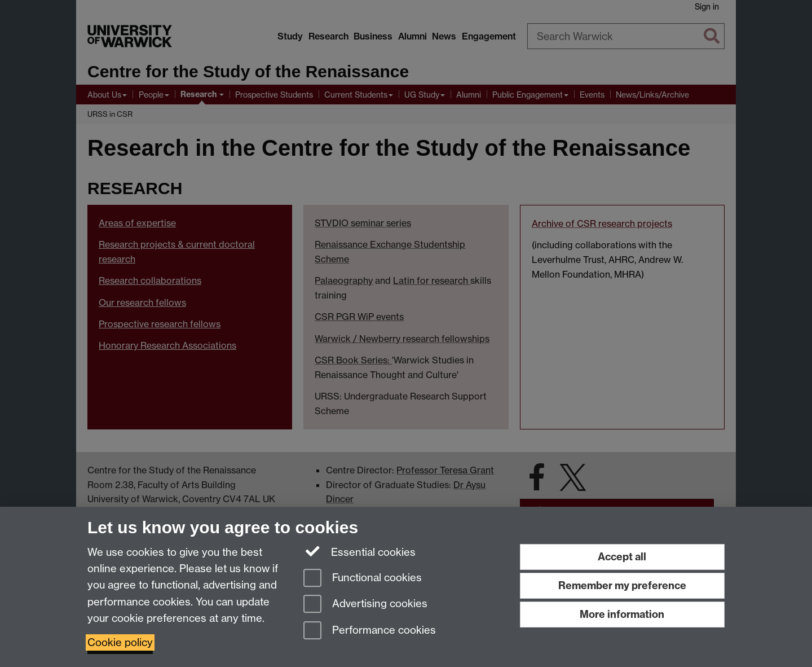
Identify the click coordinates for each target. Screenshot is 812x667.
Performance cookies (370, 631)
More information (622, 614)
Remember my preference (622, 585)
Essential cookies (359, 551)
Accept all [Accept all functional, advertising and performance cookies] (622, 557)
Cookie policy (120, 642)
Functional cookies (363, 579)
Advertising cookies (365, 605)
